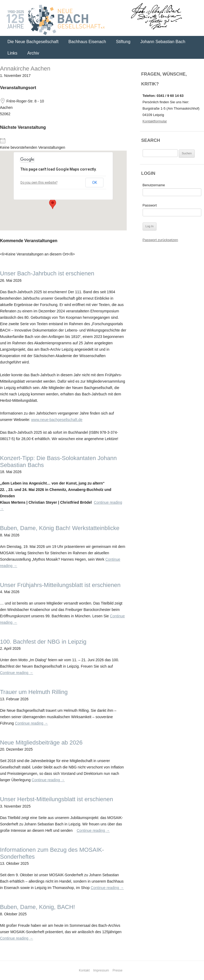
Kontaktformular (155, 121)
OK (95, 183)
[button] (53, 204)
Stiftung (123, 42)
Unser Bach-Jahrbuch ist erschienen (47, 273)
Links (12, 53)
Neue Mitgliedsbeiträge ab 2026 (41, 743)
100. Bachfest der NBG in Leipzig (43, 642)
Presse (118, 970)
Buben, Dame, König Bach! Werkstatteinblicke (60, 528)
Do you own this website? (39, 183)
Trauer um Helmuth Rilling (34, 692)
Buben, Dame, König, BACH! (37, 907)
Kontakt (84, 970)
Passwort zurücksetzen (160, 240)
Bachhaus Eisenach (87, 42)
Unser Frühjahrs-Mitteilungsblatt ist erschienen (60, 585)
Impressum (101, 970)
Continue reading (17, 673)
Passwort (150, 205)
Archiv (33, 53)
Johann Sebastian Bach (163, 42)
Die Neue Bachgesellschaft (33, 42)
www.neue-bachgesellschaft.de (57, 420)
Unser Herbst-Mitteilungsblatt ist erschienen (57, 799)
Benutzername (154, 185)
